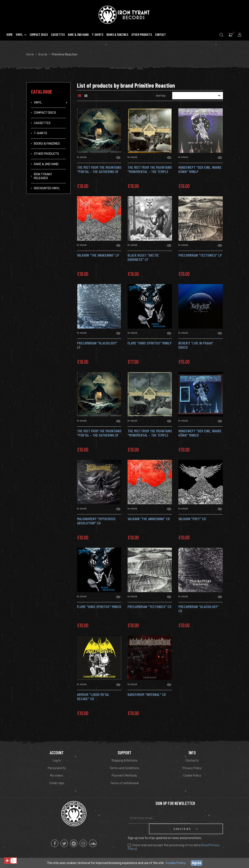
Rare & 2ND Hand (46, 164)
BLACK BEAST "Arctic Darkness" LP (143, 257)
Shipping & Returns (125, 761)
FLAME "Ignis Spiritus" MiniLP (150, 343)
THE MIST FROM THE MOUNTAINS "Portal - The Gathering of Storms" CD (99, 435)
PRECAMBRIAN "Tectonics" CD (149, 607)
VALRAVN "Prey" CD (192, 519)
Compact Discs (45, 113)
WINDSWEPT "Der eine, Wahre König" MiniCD (200, 433)
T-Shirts (41, 133)
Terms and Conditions (124, 768)
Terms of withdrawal (124, 783)
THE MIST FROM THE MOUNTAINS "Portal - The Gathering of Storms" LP (99, 171)
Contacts (192, 761)
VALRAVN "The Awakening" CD (149, 519)
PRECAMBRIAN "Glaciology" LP (97, 345)
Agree (197, 863)
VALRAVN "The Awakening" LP (98, 255)
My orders (57, 776)
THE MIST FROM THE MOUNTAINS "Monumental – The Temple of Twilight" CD (150, 435)
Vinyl (38, 103)
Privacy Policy (192, 768)
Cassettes (42, 123)
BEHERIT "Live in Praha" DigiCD (196, 345)
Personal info (57, 768)
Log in (57, 761)
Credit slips (57, 783)
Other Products (46, 154)
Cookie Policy (192, 776)
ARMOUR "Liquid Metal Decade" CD (93, 697)
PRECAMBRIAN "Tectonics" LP (200, 255)
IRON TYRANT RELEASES (43, 176)
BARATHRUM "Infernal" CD (147, 694)
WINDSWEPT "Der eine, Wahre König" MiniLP (200, 169)
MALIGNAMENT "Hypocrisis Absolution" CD (96, 521)
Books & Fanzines (47, 144)
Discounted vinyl (47, 188)
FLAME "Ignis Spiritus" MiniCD (99, 607)
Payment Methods (124, 776)
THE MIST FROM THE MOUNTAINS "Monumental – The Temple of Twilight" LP (150, 171)
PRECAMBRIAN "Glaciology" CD (199, 609)
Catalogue (42, 92)
